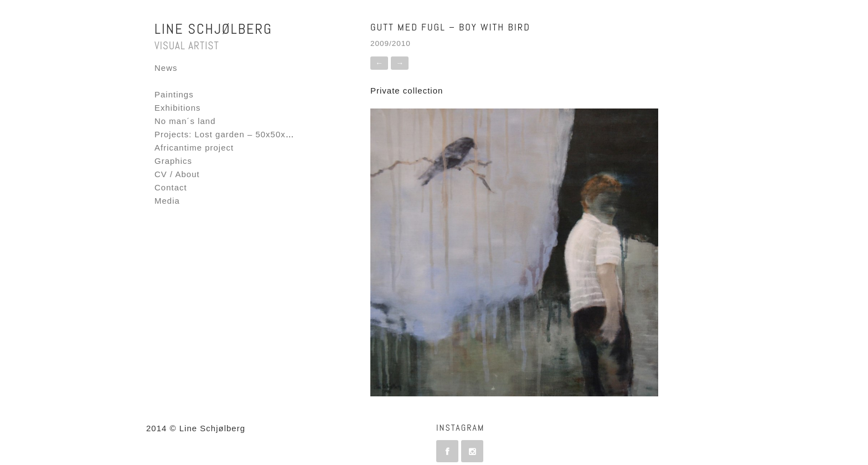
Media (167, 201)
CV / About (177, 174)
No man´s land (185, 121)
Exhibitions (178, 108)
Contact (171, 187)
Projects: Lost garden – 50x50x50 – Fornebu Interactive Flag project (298, 134)
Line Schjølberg (213, 29)
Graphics (173, 161)
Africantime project (194, 148)
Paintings (174, 94)
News (166, 68)
